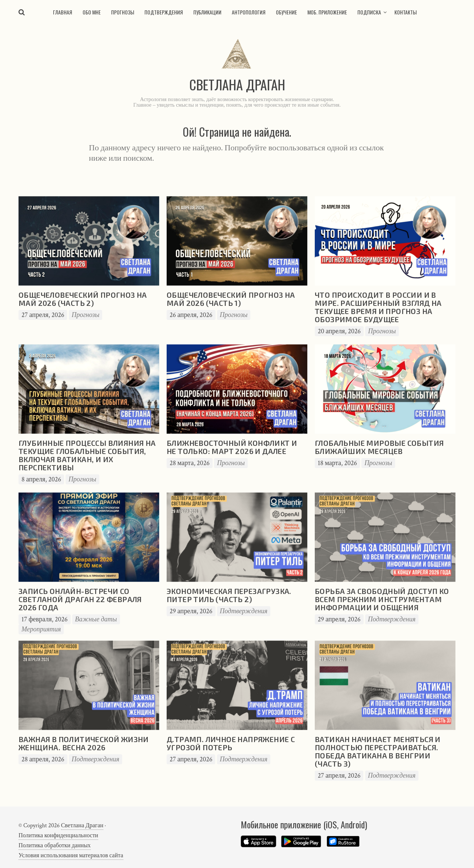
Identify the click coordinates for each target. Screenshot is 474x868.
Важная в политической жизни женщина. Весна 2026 (84, 743)
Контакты (405, 12)
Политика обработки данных (55, 846)
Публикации (207, 12)
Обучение (286, 12)
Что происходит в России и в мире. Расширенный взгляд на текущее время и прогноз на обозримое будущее (378, 307)
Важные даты (96, 619)
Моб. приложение (327, 12)
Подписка (369, 12)
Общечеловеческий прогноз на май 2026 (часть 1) (231, 299)
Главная (63, 12)
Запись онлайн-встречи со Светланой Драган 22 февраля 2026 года (80, 599)
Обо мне (92, 12)
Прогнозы (123, 12)
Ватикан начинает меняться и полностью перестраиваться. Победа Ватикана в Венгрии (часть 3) (378, 751)
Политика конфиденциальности (58, 836)
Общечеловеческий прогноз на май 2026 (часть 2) (83, 299)
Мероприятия (41, 629)
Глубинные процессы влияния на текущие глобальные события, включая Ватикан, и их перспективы (87, 455)
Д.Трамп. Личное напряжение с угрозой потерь (231, 743)
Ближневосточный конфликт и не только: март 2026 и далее (232, 447)
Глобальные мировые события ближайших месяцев (379, 447)
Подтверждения (164, 12)
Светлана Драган (82, 826)
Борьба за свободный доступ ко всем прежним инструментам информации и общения (382, 599)
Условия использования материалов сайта (71, 856)
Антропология (249, 12)
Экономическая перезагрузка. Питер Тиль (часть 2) (229, 595)
